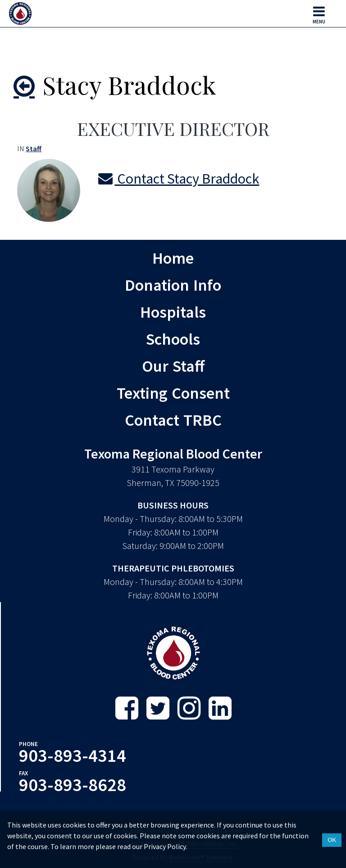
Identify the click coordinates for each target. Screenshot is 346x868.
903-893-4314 (73, 756)
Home (173, 258)
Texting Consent (173, 393)
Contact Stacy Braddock (179, 179)
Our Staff (173, 366)
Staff (34, 148)
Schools (173, 339)
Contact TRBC (173, 420)
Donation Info (173, 285)
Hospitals (173, 312)
